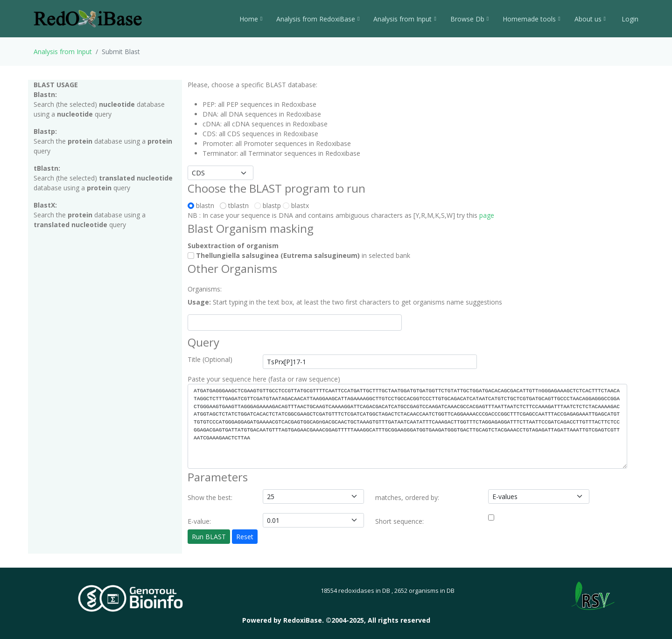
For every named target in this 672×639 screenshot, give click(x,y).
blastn (203, 205)
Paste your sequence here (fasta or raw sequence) (264, 379)
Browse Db (469, 19)
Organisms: (205, 289)
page (487, 215)
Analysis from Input (405, 19)
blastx (296, 205)
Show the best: (210, 497)
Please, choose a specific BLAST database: (252, 85)
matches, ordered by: (407, 497)
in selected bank (299, 255)
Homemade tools (531, 19)
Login (629, 19)
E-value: (199, 521)
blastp (268, 205)
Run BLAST (209, 537)
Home (251, 19)
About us (590, 19)
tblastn (236, 205)
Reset (245, 537)
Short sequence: (399, 521)
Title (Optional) (210, 359)
